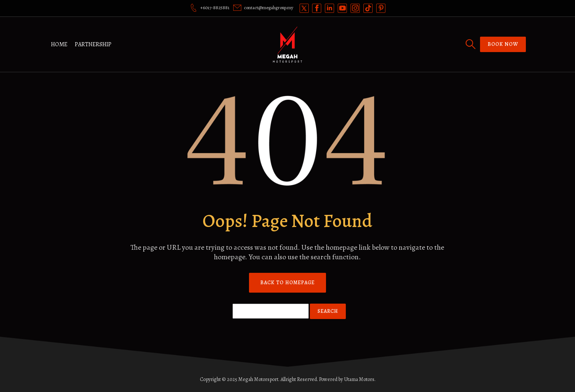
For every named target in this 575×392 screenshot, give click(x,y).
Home (59, 44)
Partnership (93, 44)
